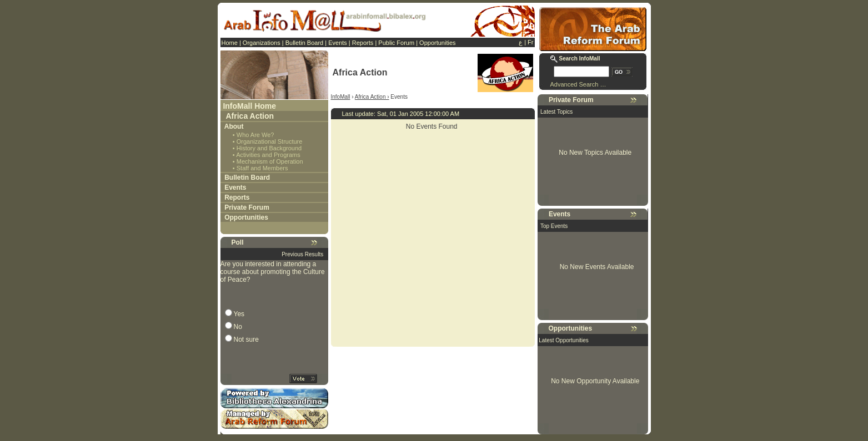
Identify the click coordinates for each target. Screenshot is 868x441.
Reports (363, 43)
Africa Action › (372, 97)
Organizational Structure (270, 141)
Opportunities (437, 43)
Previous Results (302, 254)
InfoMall (341, 97)
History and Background (269, 148)
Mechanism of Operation (270, 161)
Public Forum (396, 43)
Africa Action (250, 116)
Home (230, 43)
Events (338, 43)
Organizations (262, 43)
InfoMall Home (249, 106)
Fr (530, 42)
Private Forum (247, 207)
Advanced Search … (578, 84)
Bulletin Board (305, 43)
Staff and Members (262, 168)
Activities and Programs (268, 155)
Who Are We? (255, 135)
